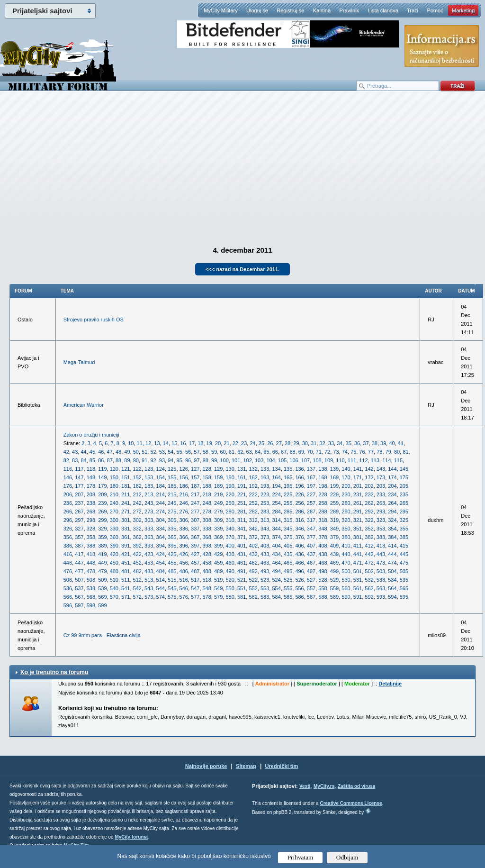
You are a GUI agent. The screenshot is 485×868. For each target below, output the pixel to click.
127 (195, 469)
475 (404, 563)
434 (276, 554)
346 (299, 529)
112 (363, 460)
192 (253, 486)
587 (311, 597)
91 (144, 460)
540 (114, 588)
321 (358, 520)
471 (358, 563)
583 (265, 597)
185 (172, 486)
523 (265, 580)
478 (91, 571)
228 (323, 494)
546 (184, 588)
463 (265, 563)
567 (79, 597)
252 (253, 503)
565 (404, 588)
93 (162, 460)
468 (323, 563)
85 (92, 460)
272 (137, 512)
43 (75, 452)
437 (311, 554)
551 (242, 588)
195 (288, 486)
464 (276, 563)
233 (381, 494)
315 (288, 520)
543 (149, 588)
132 (253, 469)
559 (334, 588)
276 (184, 512)
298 (91, 520)
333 (149, 529)
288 (323, 512)
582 (253, 597)
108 (317, 460)
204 (392, 486)
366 (184, 537)
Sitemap (246, 766)
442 (369, 554)
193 (265, 486)
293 (381, 512)
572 (137, 597)
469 (334, 563)
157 (195, 477)
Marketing (463, 10)
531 (358, 580)
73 (336, 452)
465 (288, 563)
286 (299, 512)
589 (334, 597)
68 (292, 452)
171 (358, 477)
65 (266, 452)
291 (358, 512)
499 (334, 571)
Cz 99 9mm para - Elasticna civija (102, 635)
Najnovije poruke (206, 766)
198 (323, 486)
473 (381, 563)
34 (340, 443)
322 (369, 520)
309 (218, 520)
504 (392, 571)
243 (149, 503)
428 (207, 554)
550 (230, 588)
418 (91, 554)
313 (265, 520)
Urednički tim (282, 766)
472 (369, 563)
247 (195, 503)
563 (381, 588)
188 (207, 486)
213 (149, 494)
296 (68, 520)
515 (172, 580)
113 (375, 460)
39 (383, 443)
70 (310, 452)
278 (207, 512)
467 (311, 563)
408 (323, 546)
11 (140, 443)
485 (172, 571)
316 (299, 520)
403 (265, 546)
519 (218, 580)
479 (102, 571)
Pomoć (435, 10)
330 (114, 529)
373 (265, 537)
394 (161, 546)
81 (405, 452)
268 (91, 512)
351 (358, 529)
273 (149, 512)
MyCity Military (221, 10)
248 (207, 503)
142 (369, 469)
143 (381, 469)
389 (102, 546)
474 (392, 563)
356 (68, 537)
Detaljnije (390, 684)
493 (265, 571)
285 (288, 512)
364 (161, 537)
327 (79, 529)
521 (242, 580)
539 (102, 588)
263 (381, 503)
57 (197, 452)
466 (299, 563)
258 (323, 503)
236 (68, 503)
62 (240, 452)
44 (83, 452)
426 (184, 554)
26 (270, 443)
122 (137, 469)
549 (218, 588)
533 (381, 580)
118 (91, 469)
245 (172, 503)
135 (288, 469)
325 (404, 520)
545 (172, 588)
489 (218, 571)
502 (369, 571)
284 (276, 512)
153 (149, 477)
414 (392, 546)
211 (126, 494)
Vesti (305, 786)
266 (68, 512)
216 (184, 494)
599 (102, 605)
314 (276, 520)
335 (172, 529)
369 (218, 537)
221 (242, 494)
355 (404, 529)
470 (346, 563)
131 (242, 469)
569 (102, 597)
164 (276, 477)
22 (235, 443)
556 (299, 588)
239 (102, 503)
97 (197, 460)
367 (195, 537)
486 (184, 571)
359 (102, 537)
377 (311, 537)
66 (275, 452)
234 (392, 494)
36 (357, 443)
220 (230, 494)
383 (381, 537)
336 (184, 529)
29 (296, 443)
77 (371, 452)
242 (137, 503)
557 (311, 588)
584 (276, 597)
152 (137, 477)
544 (161, 588)
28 (287, 443)
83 (75, 460)
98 (206, 460)
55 (180, 452)
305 (172, 520)
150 (114, 477)
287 (311, 512)
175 (404, 477)
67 (284, 452)
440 (346, 554)
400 (230, 546)
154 (161, 477)
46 (101, 452)
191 (242, 486)
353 (381, 529)
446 (68, 563)
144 (392, 469)
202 (369, 486)
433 (265, 554)
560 (346, 588)
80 (397, 452)
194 (276, 486)
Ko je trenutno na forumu (54, 672)
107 (305, 460)
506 (68, 580)
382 (369, 537)
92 (153, 460)
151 (126, 477)
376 (299, 537)
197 (311, 486)
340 (230, 529)
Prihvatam (301, 857)
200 (346, 486)
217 (195, 494)
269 (102, 512)
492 (253, 571)
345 (288, 529)
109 (329, 460)
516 (184, 580)
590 (346, 597)
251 (242, 503)
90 (136, 460)
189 (218, 486)
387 (79, 546)
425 (172, 554)
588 (323, 597)
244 (161, 503)
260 (346, 503)
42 (66, 452)
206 (68, 494)
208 (91, 494)
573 (149, 597)
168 (323, 477)
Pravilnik (349, 10)
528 (323, 580)
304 (161, 520)
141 (358, 469)
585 (288, 597)
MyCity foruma (131, 837)
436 (299, 554)
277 (195, 512)
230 (346, 494)
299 (102, 520)
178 (91, 486)
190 (230, 486)
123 (149, 469)
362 (137, 537)
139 (334, 469)
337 (195, 529)
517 (195, 580)
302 (137, 520)
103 (259, 460)
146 (68, 477)
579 (218, 597)
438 (323, 554)
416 (68, 554)
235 (404, 494)
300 (114, 520)
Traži (413, 10)
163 (265, 477)
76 (362, 452)
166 (299, 477)
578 (207, 597)
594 (392, 597)
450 (114, 563)
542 (137, 588)
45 (92, 452)
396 (184, 546)
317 (311, 520)
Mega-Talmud (79, 362)
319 (334, 520)
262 (369, 503)
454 (161, 563)
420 (114, 554)
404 (276, 546)
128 (207, 469)
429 (218, 554)
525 (288, 580)
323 (381, 520)
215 (172, 494)
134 (276, 469)
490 (230, 571)
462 (253, 563)
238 (91, 503)
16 (183, 443)
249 (218, 503)
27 (279, 443)
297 (79, 520)
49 (127, 452)
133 (265, 469)
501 (358, 571)
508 (91, 580)
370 (230, 537)
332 (137, 529)
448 (91, 563)
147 (79, 477)
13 (157, 443)
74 (345, 452)
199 (334, 486)
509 (102, 580)
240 (114, 503)
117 (79, 469)
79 (388, 452)
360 (114, 537)
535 (404, 580)
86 (101, 460)
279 (218, 512)
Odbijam (347, 857)
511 (126, 580)
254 (276, 503)
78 (379, 452)
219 (218, 494)
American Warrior (84, 405)
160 (230, 477)
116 (68, 469)
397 (195, 546)
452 (137, 563)
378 (323, 537)
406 (299, 546)
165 (288, 477)
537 (79, 588)
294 (392, 512)
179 (102, 486)
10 (131, 443)
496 (299, 571)
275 (172, 512)
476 (68, 571)
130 (230, 469)
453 (149, 563)
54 (171, 452)
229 (334, 494)
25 (261, 443)
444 (392, 554)
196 (299, 486)
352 (369, 529)
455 (172, 563)
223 (265, 494)
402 (253, 546)
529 (334, 580)
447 (79, 563)
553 (265, 588)
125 (172, 469)
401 (242, 546)
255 (288, 503)
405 (288, 546)
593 (381, 597)
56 (188, 452)
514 (161, 580)
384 (392, 537)
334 (161, 529)
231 (358, 494)
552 (253, 588)
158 (207, 477)
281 (242, 512)
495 (288, 571)
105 (282, 460)
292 (369, 512)
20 (218, 443)
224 (276, 494)
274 (161, 512)
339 (218, 529)
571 (126, 597)
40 (392, 443)
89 (127, 460)
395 (172, 546)
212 (137, 494)
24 (252, 443)
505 (404, 571)
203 (381, 486)
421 (126, 554)
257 (311, 503)
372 (253, 537)
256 (299, 503)
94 (171, 460)
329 (102, 529)
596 (68, 605)
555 (288, 588)
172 (369, 477)
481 (126, 571)
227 (311, 494)
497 (311, 571)
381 (358, 537)
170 (346, 477)
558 (323, 588)
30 (305, 443)
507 (79, 580)
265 (404, 503)
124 (161, 469)
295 (404, 512)
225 (288, 494)
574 (161, 597)
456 (184, 563)
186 (184, 486)
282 (253, 512)
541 (126, 588)
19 (209, 443)
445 (404, 554)
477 (79, 571)
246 (184, 503)
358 (91, 537)
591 (358, 597)
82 (66, 460)
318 (323, 520)
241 (126, 503)
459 (218, 563)
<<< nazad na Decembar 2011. (242, 269)
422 (137, 554)
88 (118, 460)
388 (91, 546)
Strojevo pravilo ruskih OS (94, 320)
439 (334, 554)
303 (149, 520)
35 (349, 443)
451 (126, 563)
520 (230, 580)
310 (230, 520)
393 (149, 546)
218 (207, 494)
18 (200, 443)
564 (392, 588)
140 (346, 469)
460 (230, 563)
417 (79, 554)
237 (79, 503)
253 (265, 503)
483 (149, 571)
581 (242, 597)
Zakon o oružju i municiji (91, 435)
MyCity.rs (324, 786)
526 (299, 580)
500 (346, 571)
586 (299, 597)
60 (223, 452)
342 (253, 529)
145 (404, 469)
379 (334, 537)
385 (404, 537)
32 (322, 443)
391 (126, 546)
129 (218, 469)
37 (366, 443)
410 (346, 546)
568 (91, 597)
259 (334, 503)
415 (404, 546)
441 (358, 554)
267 (79, 512)
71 (319, 452)
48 (118, 452)
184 (161, 486)
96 (188, 460)
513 (149, 580)
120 (114, 469)
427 (195, 554)
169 (334, 477)
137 (311, 469)
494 (276, 571)
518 (207, 580)
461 (242, 563)
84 (83, 460)
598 (91, 605)
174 (392, 477)
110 (340, 460)
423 (149, 554)
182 (137, 486)
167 (311, 477)
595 (404, 597)
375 (288, 537)
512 (137, 580)
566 (68, 597)
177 (79, 486)
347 (311, 529)
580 (230, 597)
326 (68, 529)
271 (126, 512)
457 (195, 563)
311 (242, 520)
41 (401, 443)
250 (230, 503)
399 (218, 546)
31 (314, 443)
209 (102, 494)
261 (358, 503)
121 (126, 469)
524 (276, 580)
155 (172, 477)
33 (331, 443)
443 (381, 554)
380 (346, 537)
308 (207, 520)
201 (358, 486)
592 (369, 597)
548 (207, 588)
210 (114, 494)
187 (195, 486)
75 (353, 452)
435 (288, 554)
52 (153, 452)
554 (276, 588)
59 (214, 452)
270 (114, 512)
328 (91, 529)
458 (207, 563)
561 (358, 588)
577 (195, 597)
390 (114, 546)
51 (144, 452)
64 (258, 452)
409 (334, 546)
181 (126, 486)
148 (91, 477)
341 (242, 529)
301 (126, 520)
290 (346, 512)
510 (114, 580)
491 (242, 571)
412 (369, 546)
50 (136, 452)
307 (195, 520)
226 (299, 494)
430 (230, 554)
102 (247, 460)
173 (381, 477)
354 (392, 529)
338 (207, 529)
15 (174, 443)
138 (323, 469)
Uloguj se (257, 10)
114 (386, 460)
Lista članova (383, 10)
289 (334, 512)
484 (161, 571)
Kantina (322, 10)
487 (195, 571)
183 (149, 486)
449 (102, 563)
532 (369, 580)
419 (102, 554)
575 (172, 597)
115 (398, 460)
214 (161, 494)
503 (381, 571)
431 (242, 554)
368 (207, 537)
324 (392, 520)
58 (206, 452)
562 (369, 588)
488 (207, 571)
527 (311, 580)
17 (192, 443)
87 (110, 460)
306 (184, 520)
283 (265, 512)
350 (346, 529)
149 (102, 477)
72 (327, 452)
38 (375, 443)
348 (323, 529)
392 (137, 546)
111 (352, 460)
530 (346, 580)
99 (214, 460)
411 (358, 546)
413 (381, 546)
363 (149, 537)
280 (230, 512)
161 (242, 477)
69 (301, 452)
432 (253, 554)
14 (166, 443)
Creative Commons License (351, 803)
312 (253, 520)
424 (161, 554)
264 (392, 503)
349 (334, 529)
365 (172, 537)
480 (114, 571)
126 (184, 469)
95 (180, 460)
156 (184, 477)
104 (270, 460)
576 (184, 597)
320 (346, 520)
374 (276, 537)
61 (232, 452)
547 (195, 588)
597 (79, 605)
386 (68, 546)
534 (392, 580)
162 (253, 477)
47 (110, 452)
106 (294, 460)
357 (79, 537)
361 (126, 537)
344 (276, 529)
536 (68, 588)
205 (404, 486)
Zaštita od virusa (356, 786)
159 (218, 477)
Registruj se (290, 10)
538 (91, 588)
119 (102, 469)
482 (137, 571)
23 (244, 443)
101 (236, 460)
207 (79, 494)
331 (126, 529)
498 (323, 571)
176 (68, 486)
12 (148, 443)
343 (265, 529)
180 (114, 486)
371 (242, 537)
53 (162, 452)
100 (224, 460)
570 (114, 597)
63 (249, 452)
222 (253, 494)
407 (311, 546)
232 (369, 494)
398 (207, 546)
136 (299, 469)
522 (253, 580)
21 (226, 443)
